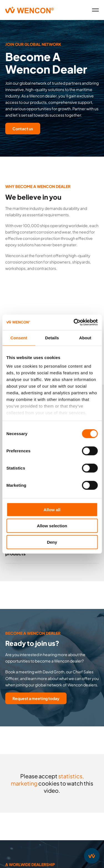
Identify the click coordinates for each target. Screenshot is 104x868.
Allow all (52, 509)
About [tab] (85, 338)
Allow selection (52, 526)
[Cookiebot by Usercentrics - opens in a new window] (74, 322)
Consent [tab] (19, 338)
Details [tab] (52, 338)
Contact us (23, 129)
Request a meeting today (36, 698)
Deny (52, 542)
